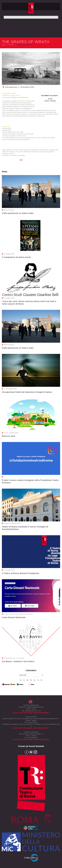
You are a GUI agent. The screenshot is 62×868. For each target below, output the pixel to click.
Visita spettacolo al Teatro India (18, 213)
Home (4, 45)
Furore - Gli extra (50, 101)
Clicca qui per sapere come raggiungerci (31, 713)
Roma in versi (9, 436)
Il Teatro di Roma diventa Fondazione (20, 573)
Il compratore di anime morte (16, 257)
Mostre (11, 45)
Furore (50, 99)
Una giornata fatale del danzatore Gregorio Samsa (27, 392)
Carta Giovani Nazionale (14, 617)
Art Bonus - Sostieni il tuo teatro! (18, 661)
